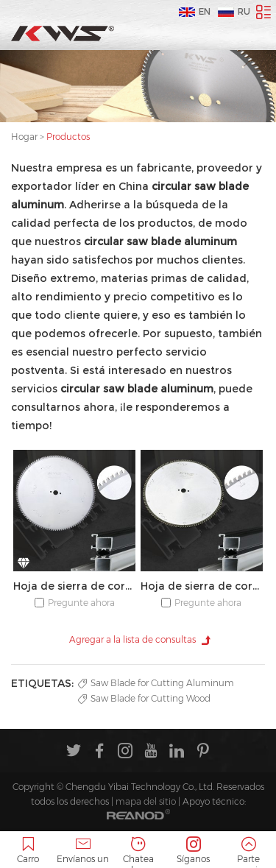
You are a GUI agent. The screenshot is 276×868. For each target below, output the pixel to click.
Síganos (193, 851)
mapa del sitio (146, 801)
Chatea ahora (138, 853)
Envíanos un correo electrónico (83, 853)
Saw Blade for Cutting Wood (144, 698)
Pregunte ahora (81, 603)
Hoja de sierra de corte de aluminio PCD (74, 586)
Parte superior (248, 853)
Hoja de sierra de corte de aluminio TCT (202, 586)
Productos (68, 137)
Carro (28, 851)
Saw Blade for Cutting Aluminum (156, 683)
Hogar (24, 137)
